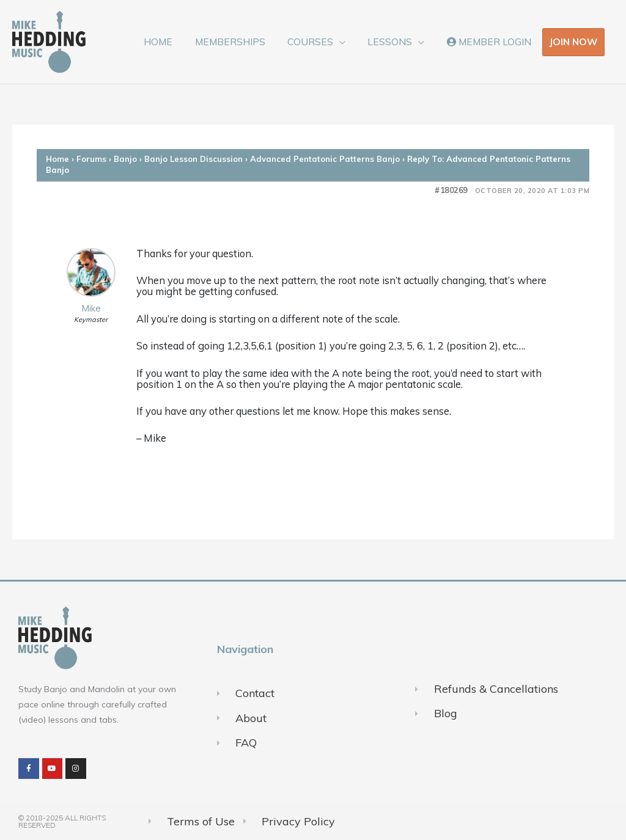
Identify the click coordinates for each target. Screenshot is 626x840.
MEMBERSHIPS (241, 42)
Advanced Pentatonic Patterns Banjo (325, 159)
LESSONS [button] (395, 42)
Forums (91, 159)
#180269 (451, 190)
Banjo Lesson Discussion (193, 159)
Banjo (125, 159)
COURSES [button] (318, 42)
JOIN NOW (573, 42)
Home (57, 159)
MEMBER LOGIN (490, 42)
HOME (172, 42)
